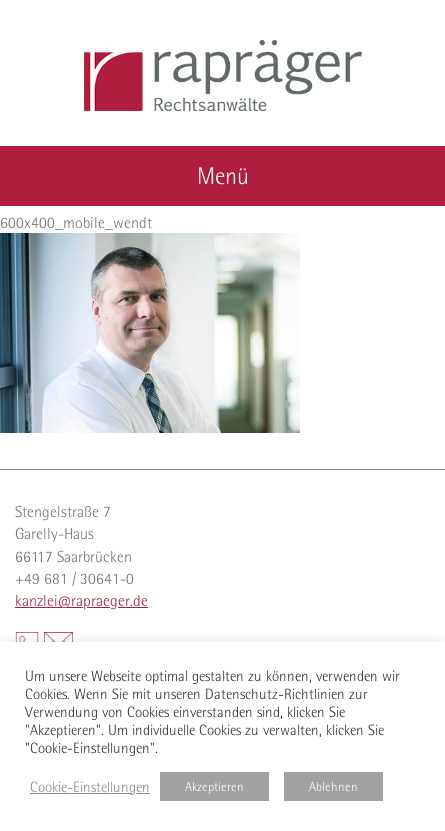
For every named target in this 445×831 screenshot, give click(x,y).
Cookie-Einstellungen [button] (90, 787)
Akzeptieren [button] (214, 786)
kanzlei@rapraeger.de (81, 600)
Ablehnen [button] (333, 786)
